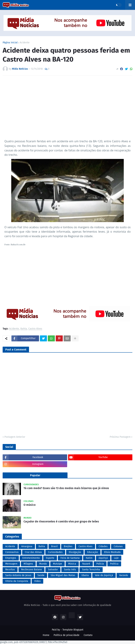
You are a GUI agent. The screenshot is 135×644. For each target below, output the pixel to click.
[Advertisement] (67, 109)
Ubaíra (85, 575)
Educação (93, 552)
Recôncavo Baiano (31, 570)
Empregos (11, 558)
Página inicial (10, 43)
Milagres (28, 564)
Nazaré (86, 564)
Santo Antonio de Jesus (18, 575)
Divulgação (75, 552)
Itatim (89, 558)
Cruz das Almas (33, 552)
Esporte (50, 558)
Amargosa (27, 546)
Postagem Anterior (15, 437)
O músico (30, 505)
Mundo (43, 564)
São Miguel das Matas (63, 575)
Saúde (41, 575)
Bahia (24, 329)
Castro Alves (35, 329)
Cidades (103, 546)
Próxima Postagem (120, 437)
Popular (35, 475)
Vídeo (37, 581)
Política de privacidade (67, 635)
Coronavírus (12, 552)
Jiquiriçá (103, 558)
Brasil (54, 546)
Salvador (53, 570)
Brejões (68, 546)
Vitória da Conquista (17, 581)
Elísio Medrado (112, 552)
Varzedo (124, 575)
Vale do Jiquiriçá (104, 575)
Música (72, 564)
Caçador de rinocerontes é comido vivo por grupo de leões (61, 521)
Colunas (118, 546)
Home (46, 635)
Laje (116, 558)
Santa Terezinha (91, 570)
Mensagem (11, 564)
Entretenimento (31, 558)
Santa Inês (70, 570)
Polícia (100, 564)
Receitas (10, 570)
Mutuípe (57, 564)
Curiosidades (55, 552)
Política (114, 564)
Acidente (25, 43)
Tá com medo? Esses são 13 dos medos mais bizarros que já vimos (66, 488)
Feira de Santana (70, 558)
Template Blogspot (73, 630)
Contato (88, 635)
